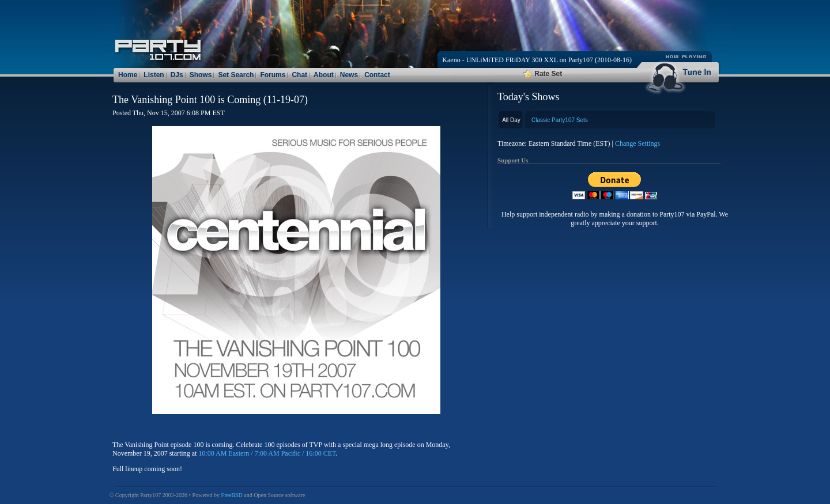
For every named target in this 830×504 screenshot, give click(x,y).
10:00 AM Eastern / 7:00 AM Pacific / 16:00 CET (267, 453)
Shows (201, 75)
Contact (377, 75)
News (349, 75)
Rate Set (543, 74)
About (324, 75)
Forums (273, 75)
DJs (177, 75)
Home (128, 75)
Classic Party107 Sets (560, 120)
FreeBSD (232, 495)
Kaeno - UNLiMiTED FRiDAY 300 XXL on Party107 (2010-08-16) (537, 60)
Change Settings (637, 143)
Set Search (236, 75)
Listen (154, 75)
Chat (299, 75)
